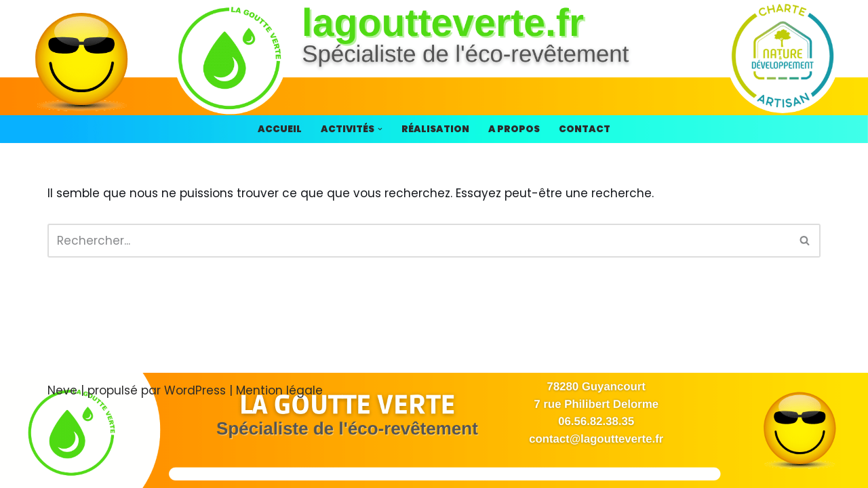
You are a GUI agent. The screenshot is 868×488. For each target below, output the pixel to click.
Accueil (280, 129)
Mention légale (279, 390)
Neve (62, 390)
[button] (380, 129)
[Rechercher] (419, 241)
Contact (585, 129)
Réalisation (435, 129)
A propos (514, 129)
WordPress (195, 390)
